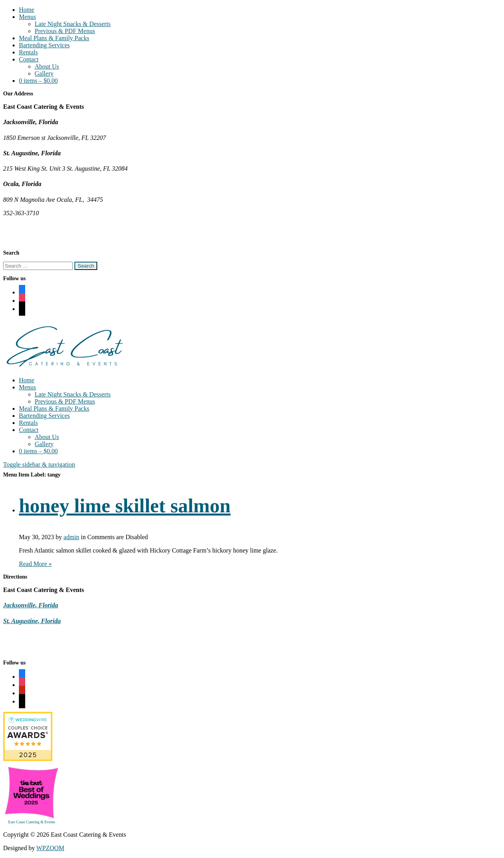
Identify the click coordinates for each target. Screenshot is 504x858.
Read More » (35, 564)
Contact (29, 59)
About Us (47, 66)
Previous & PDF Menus (65, 31)
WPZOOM (50, 848)
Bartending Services (44, 45)
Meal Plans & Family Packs (54, 38)
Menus (28, 17)
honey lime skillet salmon (125, 506)
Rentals (28, 52)
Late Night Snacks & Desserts (73, 24)
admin (71, 537)
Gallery (44, 74)
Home (27, 10)
